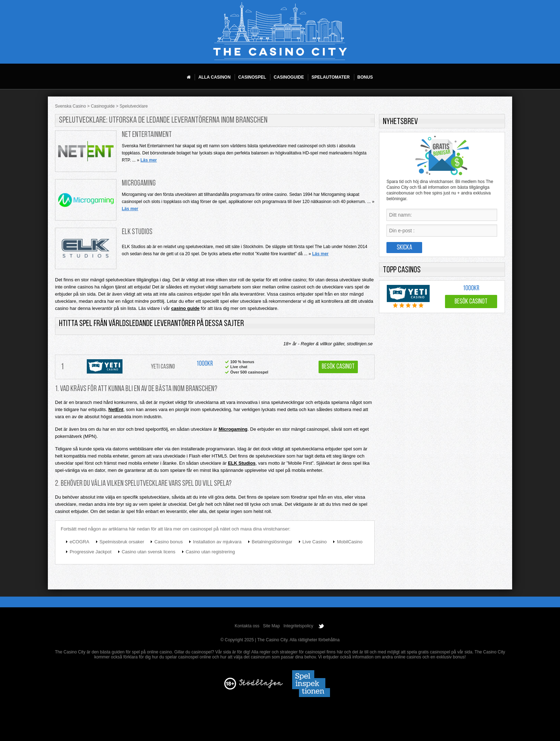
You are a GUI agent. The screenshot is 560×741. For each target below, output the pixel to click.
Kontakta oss (247, 626)
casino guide (185, 308)
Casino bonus (169, 542)
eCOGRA (79, 542)
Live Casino (315, 542)
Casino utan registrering (210, 552)
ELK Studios (137, 232)
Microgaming (139, 184)
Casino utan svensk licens (149, 552)
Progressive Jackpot (91, 552)
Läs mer (149, 160)
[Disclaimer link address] (261, 687)
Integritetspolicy (298, 626)
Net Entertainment (147, 135)
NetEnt (116, 409)
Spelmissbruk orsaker (122, 542)
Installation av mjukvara (217, 542)
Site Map (271, 626)
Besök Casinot (338, 367)
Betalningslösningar (272, 542)
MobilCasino (350, 542)
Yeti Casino (163, 367)
